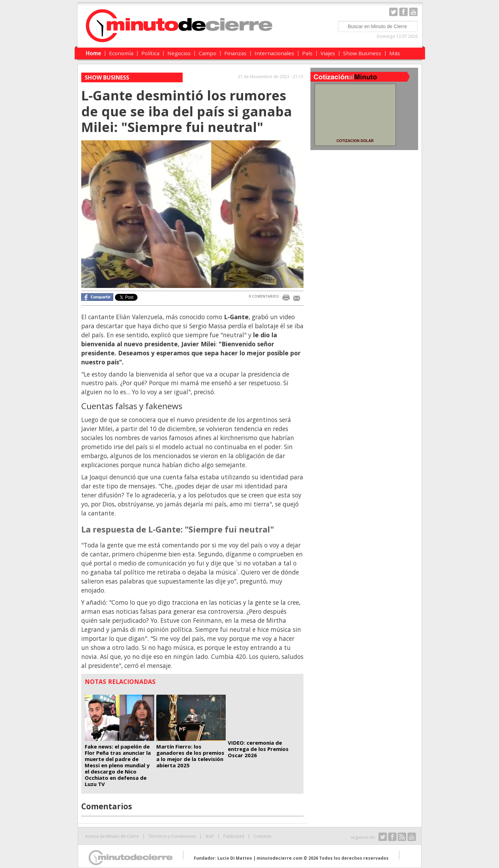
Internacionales (274, 53)
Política (150, 53)
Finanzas (235, 53)
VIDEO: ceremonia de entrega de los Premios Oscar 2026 (258, 749)
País (307, 53)
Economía (121, 53)
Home (93, 53)
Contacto (263, 836)
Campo (207, 53)
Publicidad (234, 836)
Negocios (179, 53)
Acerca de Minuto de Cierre (112, 836)
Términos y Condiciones (172, 836)
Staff (210, 836)
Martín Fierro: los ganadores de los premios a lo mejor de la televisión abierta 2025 (190, 756)
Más (395, 53)
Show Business (362, 53)
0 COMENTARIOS (264, 296)
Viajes (328, 53)
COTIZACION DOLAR (355, 141)
